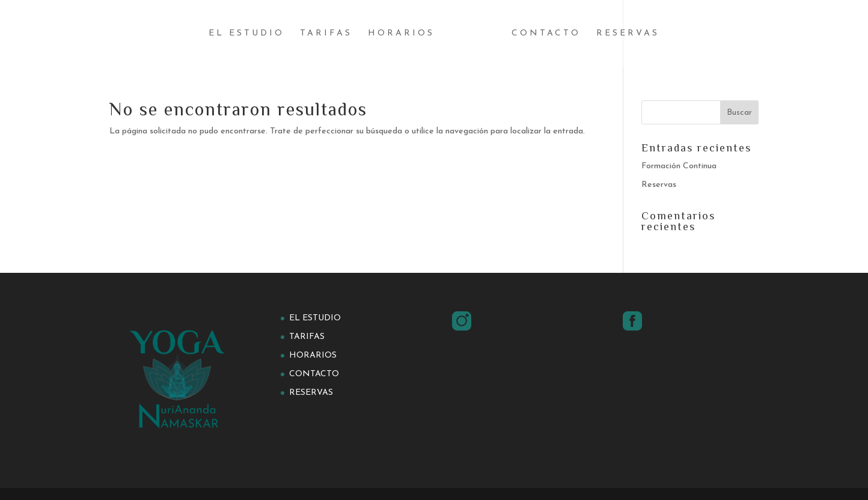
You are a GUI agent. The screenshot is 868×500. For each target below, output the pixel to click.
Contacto (546, 34)
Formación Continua (679, 166)
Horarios (401, 34)
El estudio (246, 34)
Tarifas (326, 34)
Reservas (628, 34)
